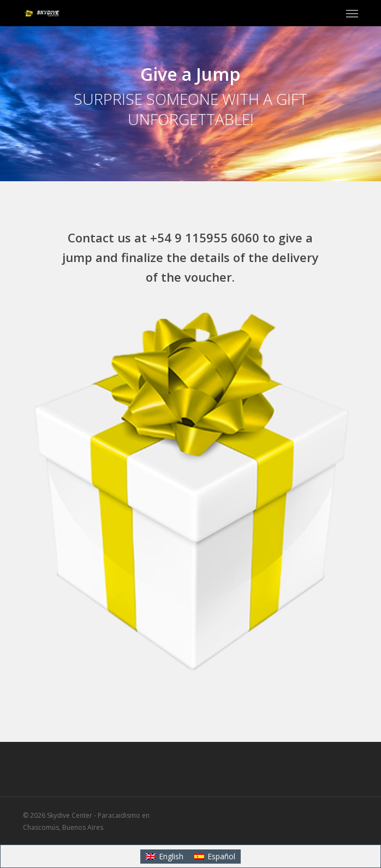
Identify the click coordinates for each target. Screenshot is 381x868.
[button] (352, 13)
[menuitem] (165, 857)
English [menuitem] (171, 856)
